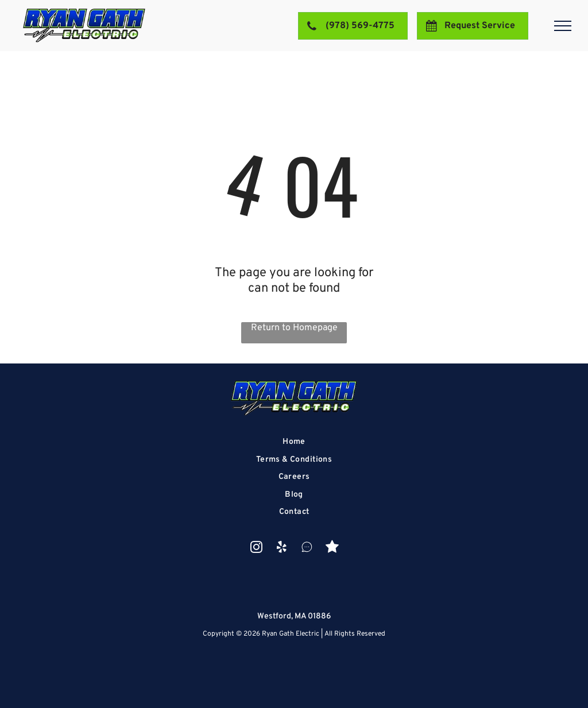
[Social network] (307, 548)
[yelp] (282, 548)
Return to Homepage (294, 328)
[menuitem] (294, 442)
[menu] (563, 26)
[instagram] (256, 548)
